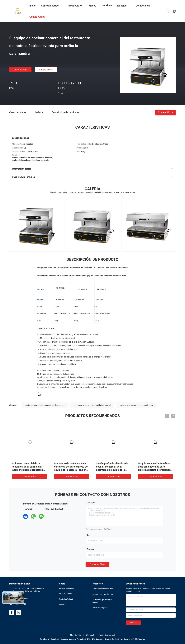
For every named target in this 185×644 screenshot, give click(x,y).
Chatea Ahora (20, 70)
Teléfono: (91, 549)
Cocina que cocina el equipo (103, 594)
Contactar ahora (97, 564)
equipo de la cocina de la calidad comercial (92, 405)
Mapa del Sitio (76, 635)
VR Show (107, 5)
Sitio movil (90, 635)
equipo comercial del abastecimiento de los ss (45, 405)
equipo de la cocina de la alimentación (136, 405)
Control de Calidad (66, 599)
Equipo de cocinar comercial (103, 589)
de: (88, 535)
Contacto (63, 604)
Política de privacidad (107, 635)
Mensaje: (91, 503)
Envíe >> (133, 623)
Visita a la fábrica (66, 594)
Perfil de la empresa (67, 588)
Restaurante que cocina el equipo (102, 601)
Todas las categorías (100, 608)
